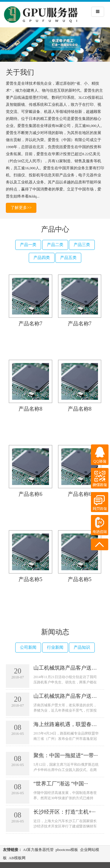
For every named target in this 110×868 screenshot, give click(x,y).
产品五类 (68, 258)
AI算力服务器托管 (38, 850)
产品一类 (28, 245)
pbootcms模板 (67, 850)
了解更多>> (21, 208)
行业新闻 (55, 647)
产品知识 (82, 647)
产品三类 (82, 245)
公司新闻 (28, 647)
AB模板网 (17, 858)
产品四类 (42, 258)
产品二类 (55, 245)
